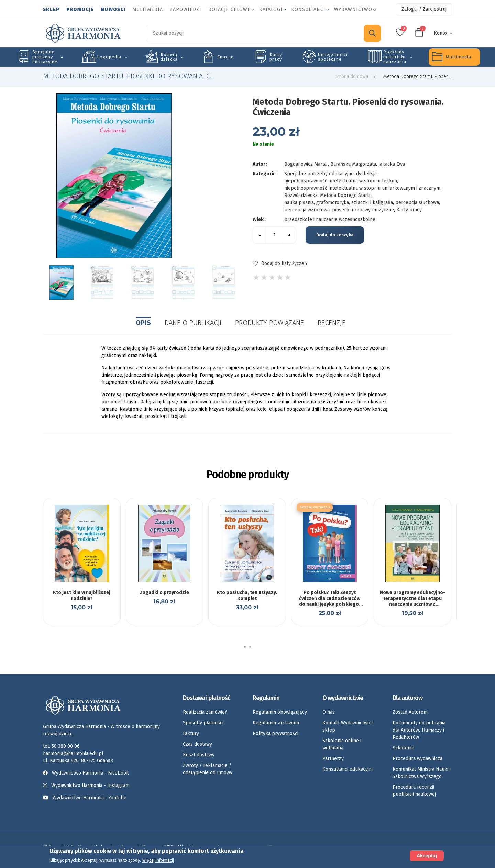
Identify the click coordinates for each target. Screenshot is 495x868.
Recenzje (332, 323)
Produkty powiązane (269, 323)
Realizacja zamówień (205, 712)
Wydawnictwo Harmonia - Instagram (90, 785)
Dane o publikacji (193, 323)
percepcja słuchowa (417, 203)
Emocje (225, 57)
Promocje (80, 9)
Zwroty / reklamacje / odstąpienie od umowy (208, 769)
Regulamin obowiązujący (280, 712)
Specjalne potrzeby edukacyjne (45, 57)
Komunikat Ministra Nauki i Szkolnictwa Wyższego (422, 773)
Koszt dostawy (199, 755)
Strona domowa (352, 76)
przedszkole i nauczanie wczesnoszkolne (330, 219)
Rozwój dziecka (169, 57)
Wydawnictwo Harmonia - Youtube (90, 798)
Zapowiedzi (186, 9)
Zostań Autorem (410, 712)
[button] (245, 647)
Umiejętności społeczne (333, 57)
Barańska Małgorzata (353, 164)
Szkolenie (403, 748)
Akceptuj (427, 856)
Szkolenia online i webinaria (342, 744)
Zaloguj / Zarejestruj (424, 9)
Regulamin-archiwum (276, 723)
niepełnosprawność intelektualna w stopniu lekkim (341, 181)
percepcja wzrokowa (307, 210)
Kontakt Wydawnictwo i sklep (348, 726)
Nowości (113, 9)
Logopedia (109, 57)
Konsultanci (308, 9)
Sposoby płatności (203, 723)
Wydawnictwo (353, 9)
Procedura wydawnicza (417, 759)
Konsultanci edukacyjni (348, 769)
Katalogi (271, 9)
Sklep (51, 9)
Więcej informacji (158, 860)
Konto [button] (440, 33)
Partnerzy (333, 759)
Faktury (191, 733)
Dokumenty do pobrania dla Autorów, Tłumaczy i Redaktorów (419, 730)
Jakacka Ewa (392, 164)
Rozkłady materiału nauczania (395, 57)
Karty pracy (276, 57)
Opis (143, 323)
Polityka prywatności (276, 733)
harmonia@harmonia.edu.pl (73, 753)
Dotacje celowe (229, 9)
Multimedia (148, 9)
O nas (329, 712)
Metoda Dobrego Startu (346, 195)
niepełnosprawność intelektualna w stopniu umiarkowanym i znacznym (362, 188)
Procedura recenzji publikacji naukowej (414, 791)
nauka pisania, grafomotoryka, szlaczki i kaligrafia (339, 203)
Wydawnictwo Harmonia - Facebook (87, 773)
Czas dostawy (197, 744)
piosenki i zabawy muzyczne (363, 210)
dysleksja (366, 174)
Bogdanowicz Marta (306, 164)
